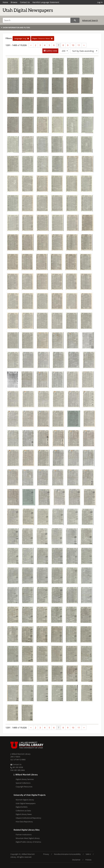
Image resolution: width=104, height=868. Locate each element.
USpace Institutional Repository (28, 818)
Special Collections (23, 783)
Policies (88, 860)
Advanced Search (90, 20)
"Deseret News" (43, 38)
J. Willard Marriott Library (20, 754)
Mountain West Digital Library (28, 838)
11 (79, 45)
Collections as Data (23, 811)
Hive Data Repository (24, 822)
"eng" (22, 38)
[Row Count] (64, 51)
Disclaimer (76, 860)
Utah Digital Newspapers (26, 803)
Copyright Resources (24, 787)
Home (5, 2)
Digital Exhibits (22, 807)
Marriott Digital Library (25, 800)
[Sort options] (84, 51)
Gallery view (51, 51)
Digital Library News (24, 814)
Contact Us (25, 2)
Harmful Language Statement (46, 2)
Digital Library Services (25, 779)
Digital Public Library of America (28, 842)
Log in (100, 2)
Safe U (88, 854)
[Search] (37, 20)
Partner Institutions (24, 835)
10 (73, 45)
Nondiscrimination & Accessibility (67, 854)
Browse (14, 2)
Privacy (46, 854)
